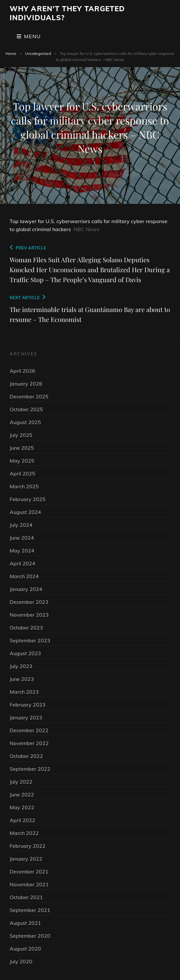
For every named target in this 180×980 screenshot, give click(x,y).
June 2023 (22, 679)
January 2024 (26, 589)
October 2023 (26, 628)
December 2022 (29, 730)
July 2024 (21, 525)
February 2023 (28, 705)
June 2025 (22, 448)
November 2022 (29, 743)
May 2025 (22, 461)
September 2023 (30, 640)
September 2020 (30, 936)
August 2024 (25, 512)
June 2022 (22, 794)
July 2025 (21, 435)
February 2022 (28, 846)
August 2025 (25, 422)
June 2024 (22, 538)
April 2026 (22, 371)
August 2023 (25, 653)
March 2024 (24, 576)
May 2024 (22, 551)
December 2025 (29, 396)
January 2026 (26, 384)
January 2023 (26, 717)
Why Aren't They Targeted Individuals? (67, 13)
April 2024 (22, 563)
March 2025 (24, 486)
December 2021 (29, 872)
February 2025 (28, 499)
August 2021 (25, 923)
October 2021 (26, 897)
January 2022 (26, 859)
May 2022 (22, 807)
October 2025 (26, 409)
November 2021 (29, 884)
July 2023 (21, 666)
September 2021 (30, 910)
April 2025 (22, 473)
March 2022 (24, 833)
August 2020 (25, 949)
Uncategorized (38, 53)
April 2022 (22, 820)
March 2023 (24, 692)
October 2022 (26, 756)
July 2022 (21, 782)
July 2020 (21, 961)
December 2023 (29, 602)
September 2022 (30, 769)
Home (11, 53)
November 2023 (29, 615)
